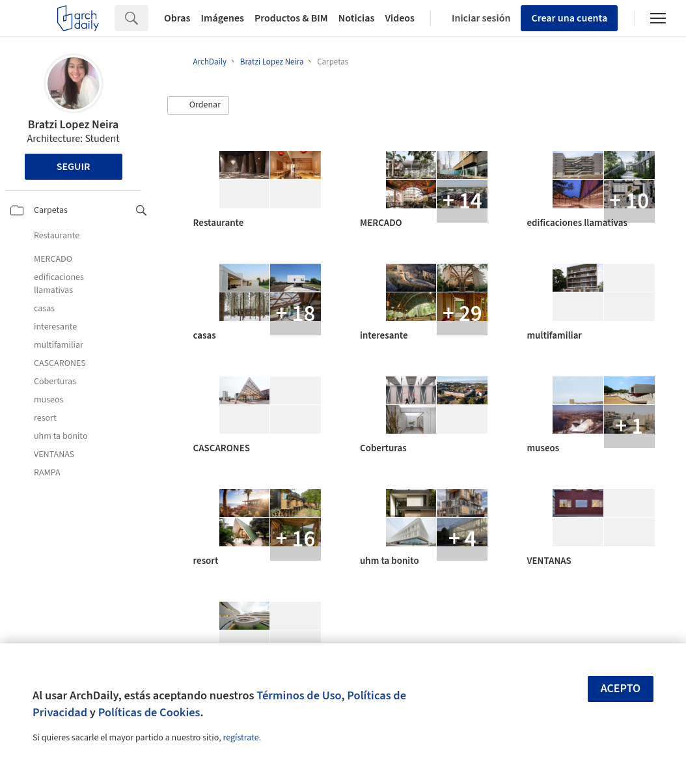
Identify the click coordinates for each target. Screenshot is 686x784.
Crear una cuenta (569, 18)
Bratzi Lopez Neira (73, 125)
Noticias (357, 18)
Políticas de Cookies (149, 712)
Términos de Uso (299, 695)
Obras (177, 18)
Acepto (621, 689)
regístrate (240, 738)
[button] (199, 105)
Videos (400, 18)
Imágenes (223, 18)
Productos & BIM (291, 18)
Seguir (74, 167)
